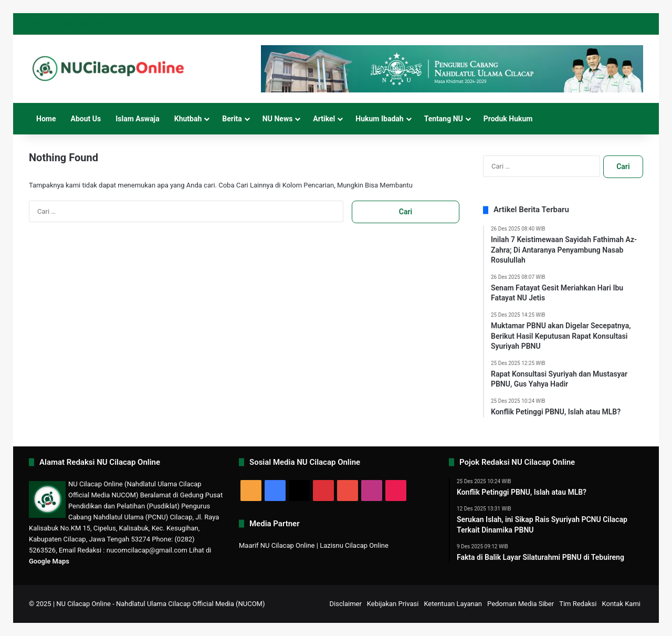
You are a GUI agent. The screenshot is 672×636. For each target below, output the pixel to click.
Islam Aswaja (138, 119)
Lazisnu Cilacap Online (354, 545)
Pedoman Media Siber (521, 604)
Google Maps (49, 561)
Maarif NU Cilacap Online (277, 545)
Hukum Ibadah (379, 119)
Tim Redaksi (578, 604)
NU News (278, 119)
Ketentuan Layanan (453, 604)
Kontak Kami (621, 604)
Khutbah (188, 119)
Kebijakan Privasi (393, 604)
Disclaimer (346, 604)
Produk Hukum (508, 119)
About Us (86, 119)
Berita (232, 119)
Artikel (324, 119)
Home (46, 119)
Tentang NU (444, 119)
